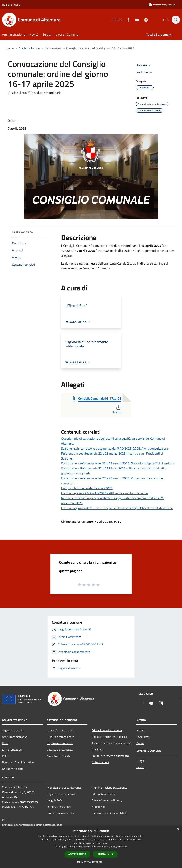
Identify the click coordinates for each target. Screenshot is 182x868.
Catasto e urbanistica (60, 750)
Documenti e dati (12, 769)
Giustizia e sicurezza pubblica (109, 737)
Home (10, 48)
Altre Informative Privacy (107, 800)
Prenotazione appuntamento (64, 788)
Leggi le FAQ (54, 800)
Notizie (35, 48)
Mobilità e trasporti (58, 756)
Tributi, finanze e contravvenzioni (112, 743)
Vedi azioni (145, 73)
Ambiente (98, 749)
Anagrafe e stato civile (60, 730)
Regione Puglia (11, 5)
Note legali (98, 807)
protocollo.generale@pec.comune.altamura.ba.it (32, 825)
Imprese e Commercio (60, 743)
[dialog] (91, 847)
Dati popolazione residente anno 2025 (87, 488)
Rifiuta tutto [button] (105, 854)
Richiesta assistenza (59, 807)
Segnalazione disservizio (62, 794)
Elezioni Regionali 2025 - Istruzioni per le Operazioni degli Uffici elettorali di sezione (117, 508)
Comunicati (143, 737)
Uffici (5, 743)
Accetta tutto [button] (77, 854)
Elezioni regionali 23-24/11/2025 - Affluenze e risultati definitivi (104, 493)
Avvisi (140, 743)
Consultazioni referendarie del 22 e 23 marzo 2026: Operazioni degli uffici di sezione (118, 463)
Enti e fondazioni (12, 750)
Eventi (140, 767)
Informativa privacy (103, 794)
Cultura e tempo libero (60, 737)
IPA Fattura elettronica (61, 813)
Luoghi (141, 761)
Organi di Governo (13, 730)
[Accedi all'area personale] (162, 5)
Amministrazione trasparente (109, 788)
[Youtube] (135, 20)
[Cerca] (176, 20)
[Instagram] (144, 20)
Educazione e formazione (107, 730)
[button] (91, 862)
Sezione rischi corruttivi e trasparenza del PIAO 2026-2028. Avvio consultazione (115, 448)
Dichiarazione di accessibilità (109, 813)
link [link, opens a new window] (125, 847)
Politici (6, 756)
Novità (23, 48)
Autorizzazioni (100, 762)
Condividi (144, 65)
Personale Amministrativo (18, 762)
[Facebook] (126, 20)
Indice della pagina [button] (22, 232)
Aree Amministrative (15, 737)
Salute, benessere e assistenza (110, 756)
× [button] (178, 829)
